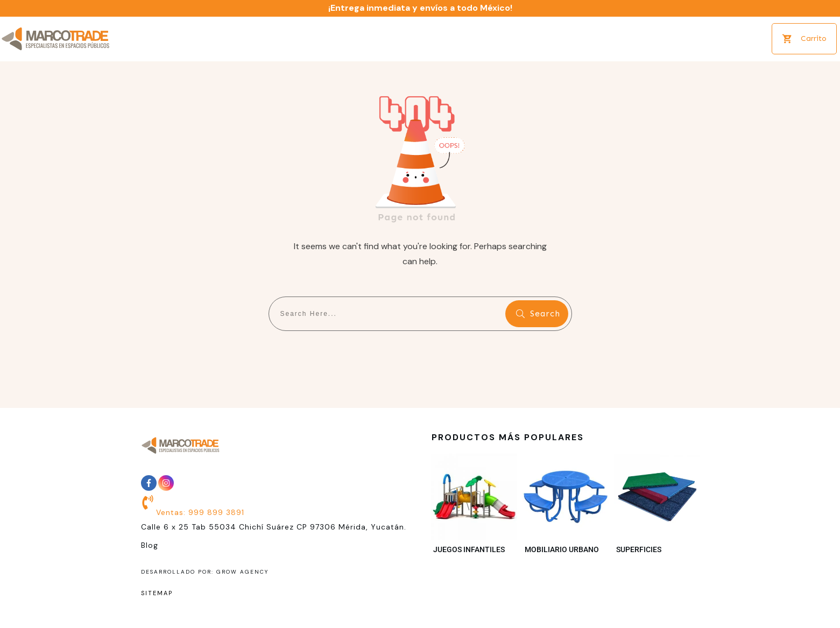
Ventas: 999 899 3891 (200, 512)
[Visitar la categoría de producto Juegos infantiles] (474, 507)
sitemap (157, 593)
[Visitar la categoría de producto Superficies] (657, 507)
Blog (150, 545)
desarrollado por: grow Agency (205, 572)
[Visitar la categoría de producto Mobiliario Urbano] (566, 507)
